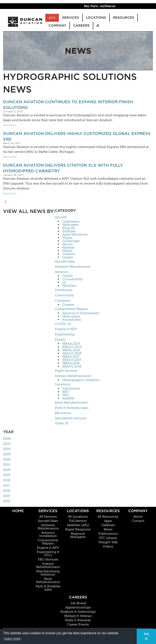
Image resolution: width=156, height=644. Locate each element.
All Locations (78, 517)
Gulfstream (71, 222)
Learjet (68, 257)
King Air (69, 228)
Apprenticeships (78, 607)
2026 (7, 438)
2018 (7, 480)
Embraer (69, 231)
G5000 (68, 276)
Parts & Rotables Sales (72, 408)
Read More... (11, 125)
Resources (63, 413)
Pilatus (68, 238)
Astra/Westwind (75, 235)
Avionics (62, 272)
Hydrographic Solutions (81, 380)
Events (60, 339)
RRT (66, 392)
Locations (63, 384)
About (138, 517)
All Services (48, 517)
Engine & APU (66, 329)
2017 (7, 485)
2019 (7, 475)
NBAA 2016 (71, 363)
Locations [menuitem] (96, 18)
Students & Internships (78, 612)
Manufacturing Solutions (48, 573)
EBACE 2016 (72, 366)
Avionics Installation (48, 534)
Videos (108, 546)
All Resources (108, 517)
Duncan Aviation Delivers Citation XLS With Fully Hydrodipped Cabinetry (63, 168)
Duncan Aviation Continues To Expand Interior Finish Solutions (68, 105)
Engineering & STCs (48, 554)
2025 (7, 444)
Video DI (62, 423)
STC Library (108, 538)
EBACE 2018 (72, 353)
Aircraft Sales (65, 261)
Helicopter (70, 225)
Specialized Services (71, 418)
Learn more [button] (12, 639)
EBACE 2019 (72, 347)
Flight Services (66, 371)
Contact (138, 521)
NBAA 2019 (71, 344)
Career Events (78, 624)
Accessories (72, 320)
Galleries (108, 525)
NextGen (69, 286)
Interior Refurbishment (73, 376)
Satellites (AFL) (78, 525)
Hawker (68, 248)
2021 (7, 464)
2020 (7, 470)
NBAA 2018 (71, 350)
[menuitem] (98, 26)
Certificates (64, 290)
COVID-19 (63, 324)
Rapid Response (78, 529)
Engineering (65, 334)
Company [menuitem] (57, 26)
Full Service (71, 389)
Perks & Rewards (78, 620)
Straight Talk (108, 542)
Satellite (68, 398)
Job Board (78, 603)
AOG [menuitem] (52, 18)
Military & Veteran (78, 616)
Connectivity (73, 279)
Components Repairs (71, 309)
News (108, 529)
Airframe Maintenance (73, 267)
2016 (7, 490)
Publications (108, 534)
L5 (64, 282)
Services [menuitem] (71, 18)
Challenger (71, 241)
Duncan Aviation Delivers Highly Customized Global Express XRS (77, 136)
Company (63, 300)
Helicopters (71, 316)
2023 (7, 454)
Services (48, 511)
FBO (66, 395)
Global (67, 251)
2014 (7, 501)
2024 (7, 449)
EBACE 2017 (72, 360)
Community (64, 295)
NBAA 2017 (71, 357)
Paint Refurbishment (71, 402)
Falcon (68, 244)
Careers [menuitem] (81, 26)
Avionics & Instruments (81, 313)
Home (18, 511)
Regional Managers (78, 535)
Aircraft (61, 217)
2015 (7, 496)
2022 (7, 459)
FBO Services (48, 559)
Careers (68, 305)
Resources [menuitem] (123, 18)
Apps (108, 521)
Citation (69, 254)
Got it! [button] (146, 636)
